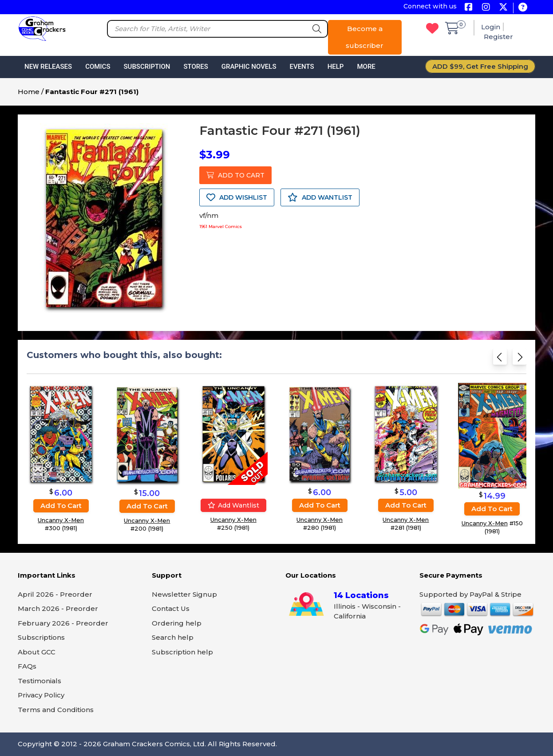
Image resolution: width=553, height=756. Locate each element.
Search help (173, 637)
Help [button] (336, 67)
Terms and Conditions (56, 710)
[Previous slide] (500, 360)
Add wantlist (233, 505)
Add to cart (61, 506)
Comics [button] (98, 67)
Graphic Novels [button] (249, 67)
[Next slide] (519, 360)
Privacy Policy (41, 695)
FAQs (27, 666)
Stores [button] (196, 67)
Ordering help (177, 623)
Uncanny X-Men (61, 520)
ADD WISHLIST (237, 197)
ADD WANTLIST (320, 197)
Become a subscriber (365, 37)
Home (29, 92)
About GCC (37, 652)
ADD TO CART (235, 175)
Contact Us (171, 608)
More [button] (366, 67)
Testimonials (39, 681)
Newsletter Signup (184, 594)
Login (491, 27)
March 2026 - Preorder (58, 608)
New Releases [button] (48, 67)
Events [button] (302, 67)
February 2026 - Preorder (63, 623)
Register (498, 37)
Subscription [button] (147, 67)
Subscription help (182, 652)
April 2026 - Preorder (55, 594)
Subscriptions (41, 637)
